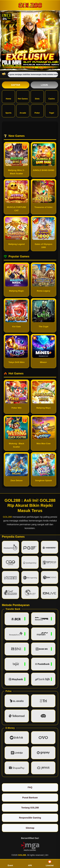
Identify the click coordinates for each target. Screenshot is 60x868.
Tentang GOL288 (30, 808)
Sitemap (30, 828)
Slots (37, 96)
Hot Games (23, 96)
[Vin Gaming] (30, 846)
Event (10, 863)
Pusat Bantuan (30, 798)
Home (8, 96)
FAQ (30, 787)
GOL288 (7, 517)
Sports (8, 111)
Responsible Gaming (30, 818)
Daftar (16, 85)
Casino (51, 96)
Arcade (23, 111)
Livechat (50, 863)
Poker (37, 111)
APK (30, 863)
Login (44, 85)
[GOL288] (30, 5)
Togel (52, 111)
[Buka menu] (5, 5)
